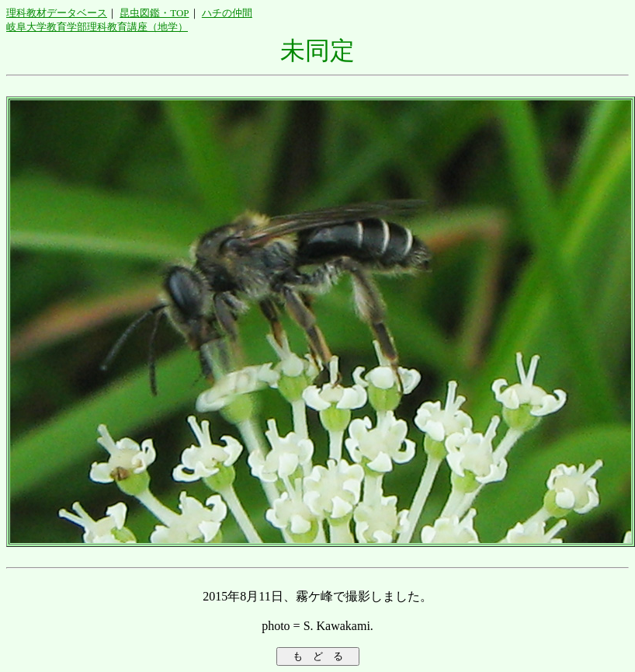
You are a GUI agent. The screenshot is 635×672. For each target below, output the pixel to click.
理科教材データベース (57, 13)
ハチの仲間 (227, 13)
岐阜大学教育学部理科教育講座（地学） (97, 27)
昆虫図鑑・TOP (154, 13)
